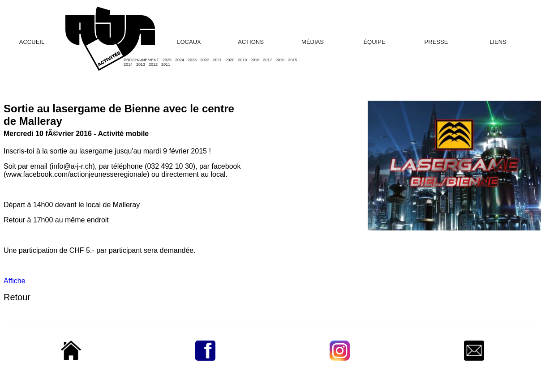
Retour (17, 297)
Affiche (15, 281)
